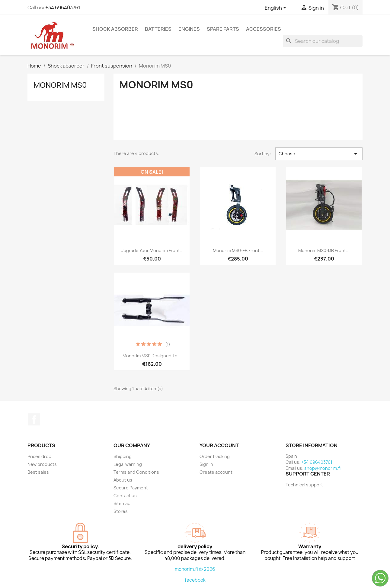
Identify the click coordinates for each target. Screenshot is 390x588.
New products (42, 464)
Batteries (158, 29)
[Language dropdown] (277, 8)
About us (123, 480)
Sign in (206, 464)
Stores (121, 511)
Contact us (125, 496)
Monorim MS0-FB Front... (238, 250)
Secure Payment (131, 488)
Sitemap (122, 503)
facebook (195, 580)
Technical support (304, 485)
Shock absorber (115, 29)
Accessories (264, 29)
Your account (219, 445)
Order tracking (215, 456)
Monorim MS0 (60, 85)
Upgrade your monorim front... (152, 250)
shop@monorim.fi (322, 468)
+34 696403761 (63, 8)
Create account (216, 472)
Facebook (34, 419)
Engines (189, 29)
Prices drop (39, 456)
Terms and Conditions (136, 472)
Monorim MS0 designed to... (152, 356)
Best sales (38, 472)
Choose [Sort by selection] (319, 154)
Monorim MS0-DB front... (324, 250)
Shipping (123, 456)
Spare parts (223, 29)
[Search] (323, 41)
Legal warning (128, 464)
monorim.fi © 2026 (195, 569)
